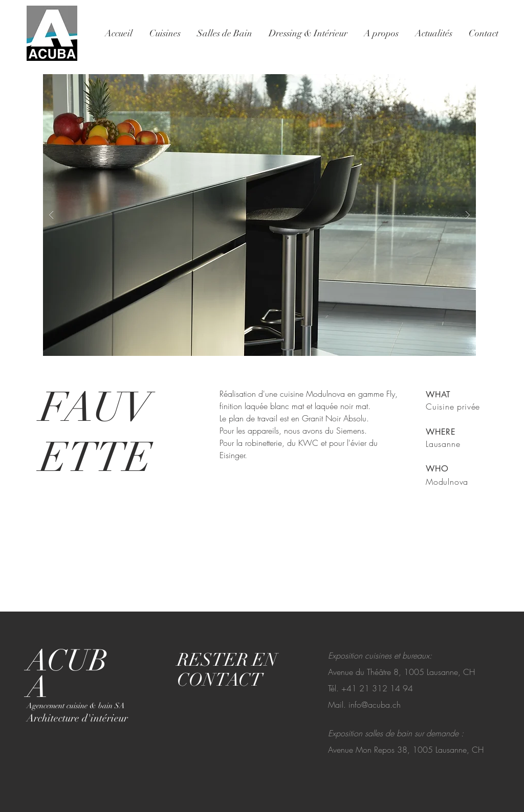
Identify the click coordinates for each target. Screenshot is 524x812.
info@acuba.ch (375, 705)
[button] (259, 215)
